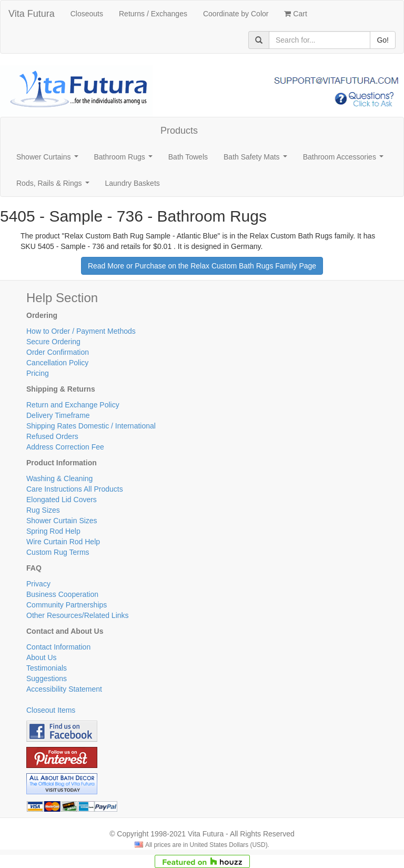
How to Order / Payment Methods (81, 331)
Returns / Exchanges (153, 14)
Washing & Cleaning (59, 478)
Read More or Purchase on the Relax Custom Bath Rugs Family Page (202, 266)
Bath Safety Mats (257, 160)
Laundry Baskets (133, 183)
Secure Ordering (53, 342)
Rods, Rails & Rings (55, 186)
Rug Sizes (43, 510)
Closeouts (87, 14)
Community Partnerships (67, 605)
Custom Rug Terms (58, 552)
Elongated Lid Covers (62, 500)
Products (179, 131)
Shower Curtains (49, 160)
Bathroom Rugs (125, 160)
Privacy (38, 584)
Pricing (38, 373)
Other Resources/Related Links (78, 615)
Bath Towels (188, 157)
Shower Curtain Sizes (62, 521)
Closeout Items (51, 710)
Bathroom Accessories (345, 160)
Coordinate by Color (236, 14)
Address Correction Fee (65, 447)
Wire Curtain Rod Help (63, 542)
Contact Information (58, 647)
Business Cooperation (62, 594)
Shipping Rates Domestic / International (91, 426)
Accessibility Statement (64, 689)
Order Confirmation (58, 352)
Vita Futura (32, 14)
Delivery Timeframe (58, 415)
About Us (42, 657)
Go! (383, 40)
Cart (295, 14)
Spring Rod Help (53, 531)
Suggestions (47, 679)
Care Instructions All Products (75, 489)
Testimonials (47, 668)
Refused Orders (52, 436)
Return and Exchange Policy (73, 405)
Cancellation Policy (57, 363)
